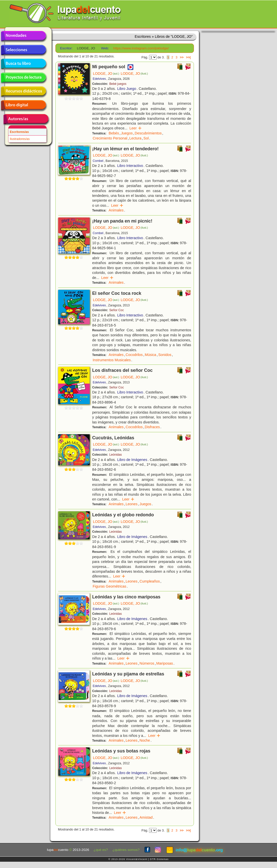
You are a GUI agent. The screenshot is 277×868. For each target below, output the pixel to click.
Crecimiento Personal (110, 138)
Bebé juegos (118, 84)
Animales (116, 210)
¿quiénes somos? (126, 850)
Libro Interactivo (130, 166)
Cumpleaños (150, 581)
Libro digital (23, 105)
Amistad (146, 817)
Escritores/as (19, 132)
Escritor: (66, 48)
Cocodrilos (134, 355)
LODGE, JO (106, 74)
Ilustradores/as (20, 139)
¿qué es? (101, 850)
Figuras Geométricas (110, 586)
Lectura (135, 138)
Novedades (23, 36)
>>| (188, 57)
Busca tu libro (23, 64)
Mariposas (164, 663)
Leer (136, 128)
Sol (146, 138)
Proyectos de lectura (23, 78)
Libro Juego (127, 89)
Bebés (114, 133)
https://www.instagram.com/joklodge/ (141, 48)
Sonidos (165, 355)
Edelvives (99, 79)
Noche (145, 740)
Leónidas (116, 455)
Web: (105, 48)
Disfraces (152, 427)
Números (147, 663)
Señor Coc (117, 310)
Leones (132, 504)
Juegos (127, 133)
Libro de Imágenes (132, 460)
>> (182, 57)
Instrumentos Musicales (112, 360)
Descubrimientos (148, 133)
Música (151, 355)
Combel (98, 161)
